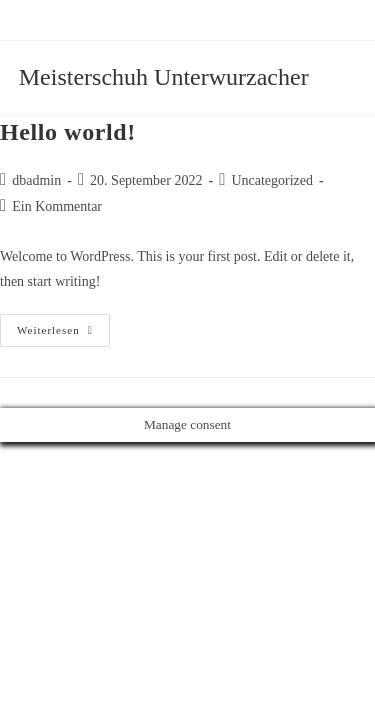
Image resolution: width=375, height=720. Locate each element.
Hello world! (68, 132)
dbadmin (36, 180)
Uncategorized (272, 180)
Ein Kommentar (57, 206)
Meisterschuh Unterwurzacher (164, 77)
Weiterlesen (63, 335)
